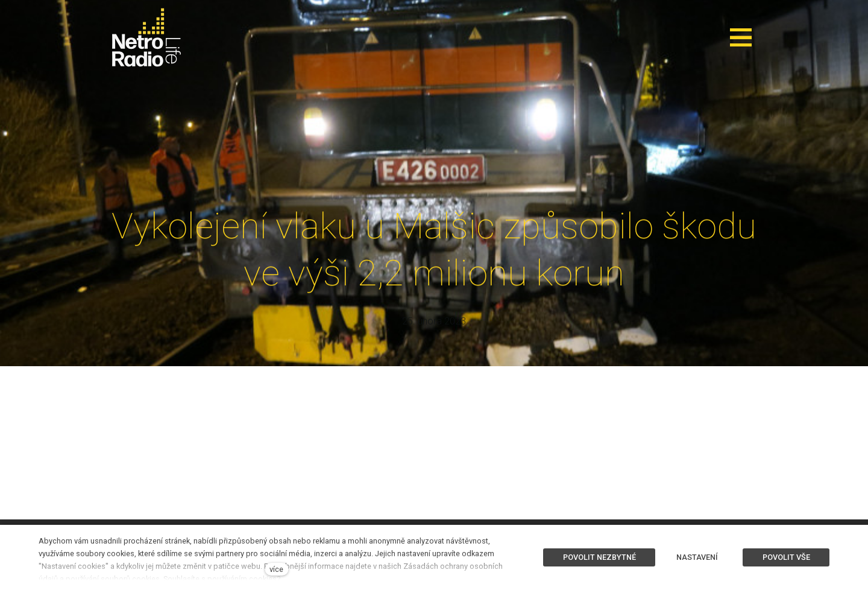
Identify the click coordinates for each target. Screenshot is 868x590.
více (276, 569)
